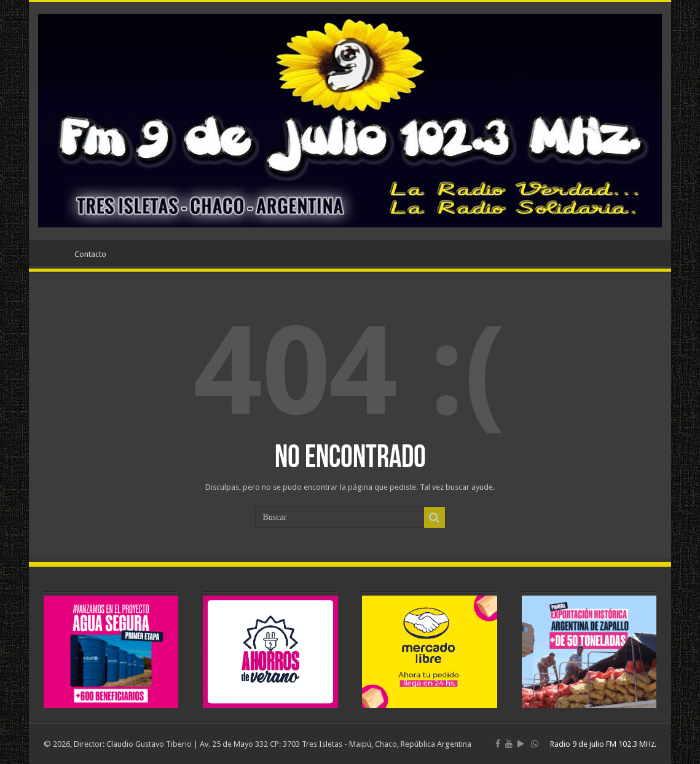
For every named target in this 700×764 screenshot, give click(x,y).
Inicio (51, 253)
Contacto (90, 254)
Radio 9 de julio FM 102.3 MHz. (603, 744)
